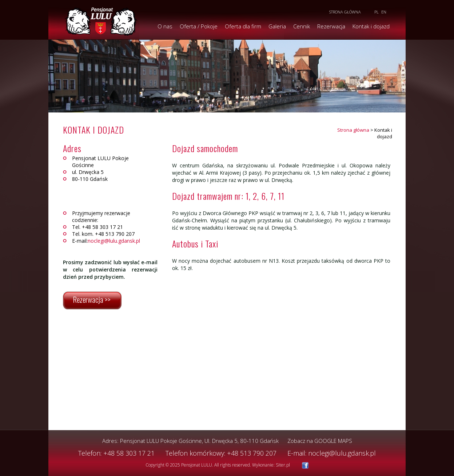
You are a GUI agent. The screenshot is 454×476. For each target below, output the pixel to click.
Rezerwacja (331, 26)
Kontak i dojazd (371, 26)
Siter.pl (283, 465)
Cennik (302, 26)
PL (377, 12)
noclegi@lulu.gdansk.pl (114, 241)
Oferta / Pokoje (199, 26)
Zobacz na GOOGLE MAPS (320, 441)
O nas (165, 26)
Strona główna (345, 12)
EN (384, 12)
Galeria (277, 26)
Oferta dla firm (243, 26)
